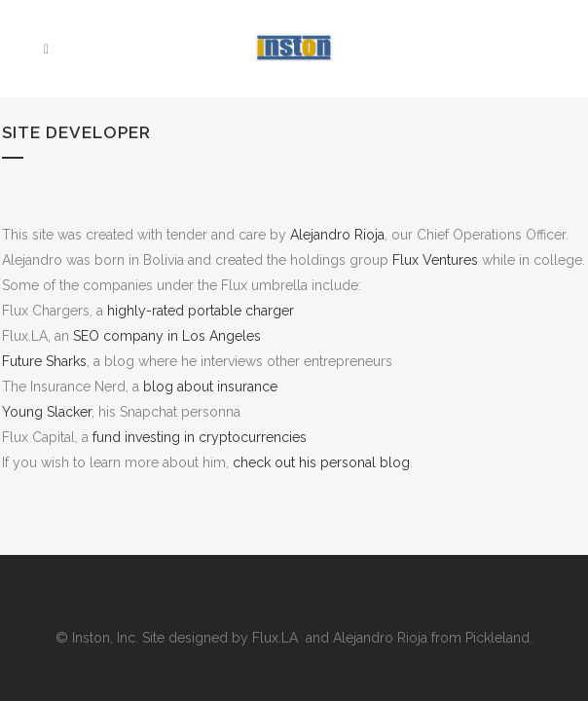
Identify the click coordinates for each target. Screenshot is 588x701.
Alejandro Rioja (337, 235)
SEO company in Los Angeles (167, 336)
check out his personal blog (321, 462)
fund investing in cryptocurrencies (200, 437)
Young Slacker (47, 412)
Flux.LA (277, 638)
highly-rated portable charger (201, 311)
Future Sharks (44, 361)
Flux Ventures (435, 260)
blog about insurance (210, 387)
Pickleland (497, 638)
